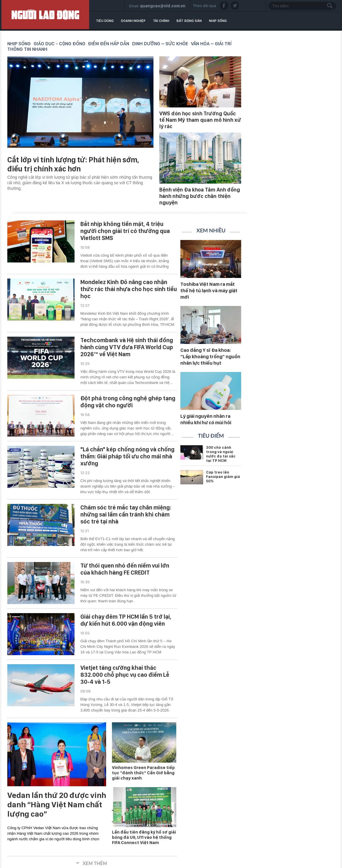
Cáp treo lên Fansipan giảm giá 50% (223, 477)
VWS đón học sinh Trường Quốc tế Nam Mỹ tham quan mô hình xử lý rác (200, 120)
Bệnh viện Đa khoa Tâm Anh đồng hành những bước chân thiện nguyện (200, 196)
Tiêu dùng (105, 21)
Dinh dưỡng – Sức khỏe (160, 44)
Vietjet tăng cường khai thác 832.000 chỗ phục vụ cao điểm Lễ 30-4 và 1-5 (125, 675)
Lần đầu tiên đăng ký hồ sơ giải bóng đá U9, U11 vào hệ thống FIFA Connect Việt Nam (144, 837)
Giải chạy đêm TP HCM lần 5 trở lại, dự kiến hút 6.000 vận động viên (126, 620)
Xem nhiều (211, 231)
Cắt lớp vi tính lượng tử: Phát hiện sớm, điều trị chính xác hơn (73, 164)
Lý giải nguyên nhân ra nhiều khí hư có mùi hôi (206, 419)
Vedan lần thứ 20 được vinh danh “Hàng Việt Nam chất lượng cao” (57, 805)
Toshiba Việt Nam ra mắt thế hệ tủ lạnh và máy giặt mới (209, 291)
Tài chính (161, 21)
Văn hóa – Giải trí (211, 44)
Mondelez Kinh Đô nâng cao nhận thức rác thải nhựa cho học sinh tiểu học (129, 289)
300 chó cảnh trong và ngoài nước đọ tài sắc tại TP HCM (221, 454)
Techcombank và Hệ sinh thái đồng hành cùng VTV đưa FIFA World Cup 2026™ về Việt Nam (127, 347)
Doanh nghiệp (133, 21)
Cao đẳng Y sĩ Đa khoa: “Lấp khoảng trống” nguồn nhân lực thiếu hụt (210, 356)
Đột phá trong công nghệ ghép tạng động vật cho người (128, 402)
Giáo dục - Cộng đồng (59, 44)
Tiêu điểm (211, 436)
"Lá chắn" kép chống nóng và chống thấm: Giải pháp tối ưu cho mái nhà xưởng (127, 456)
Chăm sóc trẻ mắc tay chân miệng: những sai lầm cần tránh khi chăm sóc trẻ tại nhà (126, 514)
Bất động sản (189, 21)
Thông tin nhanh (27, 49)
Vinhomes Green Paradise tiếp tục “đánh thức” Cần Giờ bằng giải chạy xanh (143, 773)
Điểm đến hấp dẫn (109, 44)
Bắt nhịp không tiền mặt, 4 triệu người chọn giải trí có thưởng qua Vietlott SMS (125, 231)
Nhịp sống (218, 21)
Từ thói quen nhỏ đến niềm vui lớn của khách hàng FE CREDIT (125, 569)
